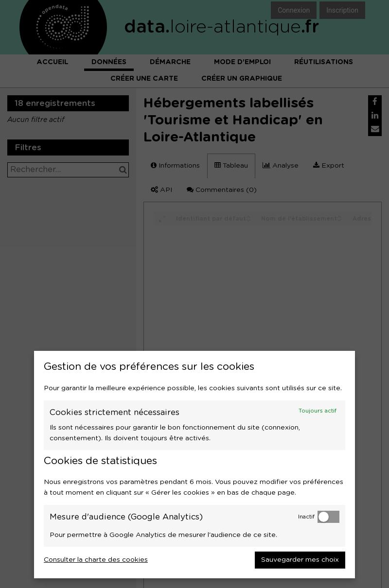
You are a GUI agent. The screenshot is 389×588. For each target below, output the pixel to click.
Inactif (306, 517)
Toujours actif (318, 411)
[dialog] (194, 465)
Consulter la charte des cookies (96, 560)
